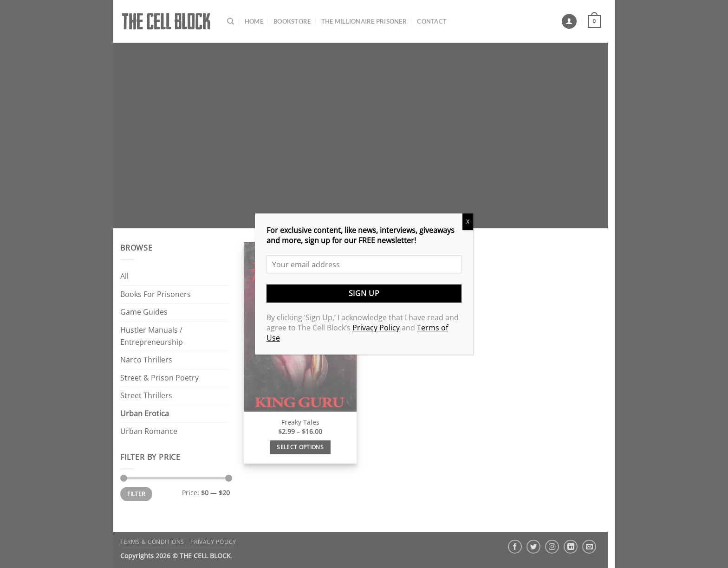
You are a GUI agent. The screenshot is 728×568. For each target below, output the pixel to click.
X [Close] (468, 222)
